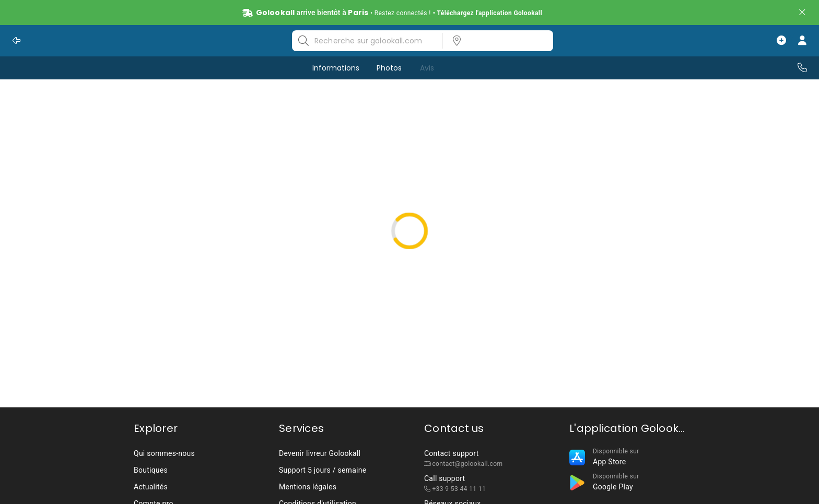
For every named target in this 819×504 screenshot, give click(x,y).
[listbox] (495, 41)
